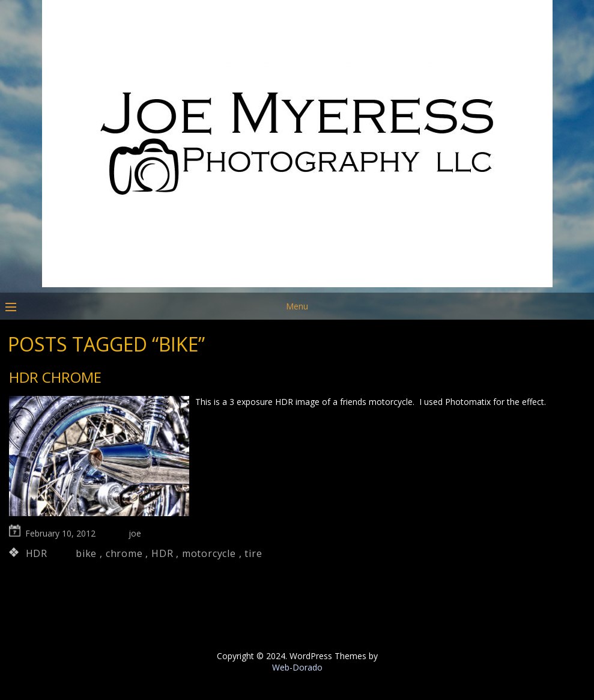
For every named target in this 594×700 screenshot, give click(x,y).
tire (253, 553)
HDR (37, 553)
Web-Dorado (297, 667)
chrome (124, 553)
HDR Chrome (55, 377)
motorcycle (209, 553)
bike (86, 553)
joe (135, 533)
